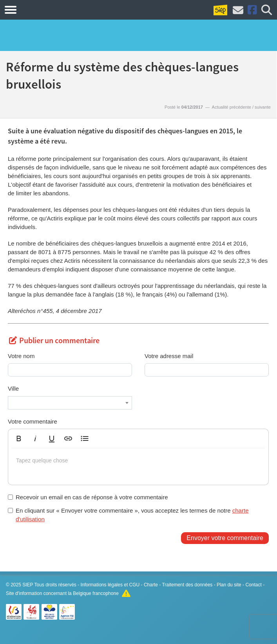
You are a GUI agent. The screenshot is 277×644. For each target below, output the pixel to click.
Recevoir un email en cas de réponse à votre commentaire (88, 497)
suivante (263, 107)
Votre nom (21, 356)
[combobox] (70, 403)
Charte (151, 585)
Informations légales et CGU (110, 585)
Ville (13, 388)
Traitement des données (187, 585)
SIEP (28, 585)
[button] (19, 438)
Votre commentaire (33, 421)
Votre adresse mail (169, 356)
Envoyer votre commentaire (225, 538)
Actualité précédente (232, 107)
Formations (48, 9)
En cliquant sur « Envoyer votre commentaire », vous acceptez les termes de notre (128, 515)
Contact (253, 585)
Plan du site (229, 585)
